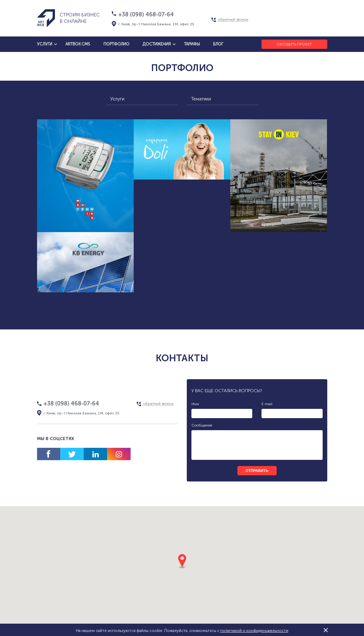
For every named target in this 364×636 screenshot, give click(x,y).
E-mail (267, 404)
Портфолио (116, 44)
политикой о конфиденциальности (254, 631)
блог (218, 44)
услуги (45, 44)
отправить (257, 471)
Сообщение (202, 425)
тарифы (192, 44)
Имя (195, 404)
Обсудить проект (294, 44)
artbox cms (78, 44)
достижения (157, 44)
